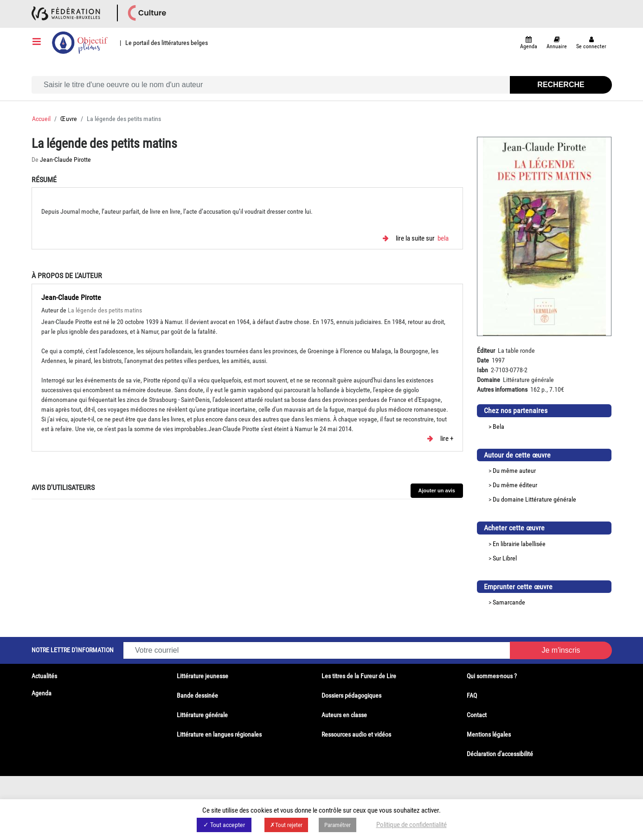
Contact (477, 715)
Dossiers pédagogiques (351, 695)
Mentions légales (489, 734)
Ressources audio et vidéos (356, 734)
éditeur (528, 485)
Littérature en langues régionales (219, 734)
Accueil (41, 119)
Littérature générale (551, 499)
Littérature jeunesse (203, 676)
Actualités (44, 676)
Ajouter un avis (437, 490)
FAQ (472, 695)
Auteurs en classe (344, 715)
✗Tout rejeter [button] (286, 825)
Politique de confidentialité (412, 825)
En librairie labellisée (519, 544)
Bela (443, 239)
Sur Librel (505, 558)
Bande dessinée (197, 695)
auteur (527, 471)
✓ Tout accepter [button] (224, 825)
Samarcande (509, 602)
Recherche (561, 85)
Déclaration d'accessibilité (500, 754)
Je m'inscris (561, 650)
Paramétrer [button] (338, 825)
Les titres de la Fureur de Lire (359, 676)
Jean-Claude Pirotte (65, 159)
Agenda (42, 693)
